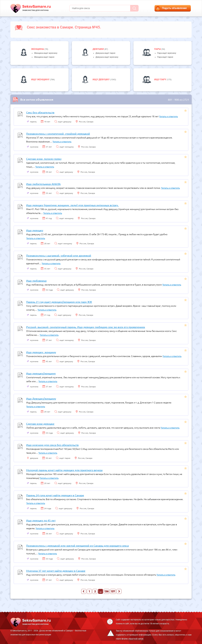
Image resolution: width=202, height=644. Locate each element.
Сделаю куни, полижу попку (44, 159)
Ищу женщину (41, 79)
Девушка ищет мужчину (107, 57)
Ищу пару (160, 79)
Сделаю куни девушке (40, 424)
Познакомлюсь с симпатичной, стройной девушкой (58, 134)
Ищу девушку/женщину (41, 373)
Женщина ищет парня (44, 57)
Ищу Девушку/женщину (41, 398)
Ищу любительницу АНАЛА (43, 184)
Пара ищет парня (165, 57)
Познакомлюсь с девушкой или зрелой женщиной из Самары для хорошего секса (77, 545)
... (101, 591)
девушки (98, 49)
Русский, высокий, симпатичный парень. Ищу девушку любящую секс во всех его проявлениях (86, 327)
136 (107, 591)
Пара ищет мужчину (167, 53)
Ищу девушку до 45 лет (41, 520)
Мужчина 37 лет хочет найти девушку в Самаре (56, 571)
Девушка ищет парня (105, 53)
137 (113, 591)
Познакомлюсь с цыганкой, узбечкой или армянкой (59, 255)
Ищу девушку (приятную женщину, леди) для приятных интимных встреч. (72, 205)
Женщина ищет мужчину (46, 53)
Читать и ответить (168, 116)
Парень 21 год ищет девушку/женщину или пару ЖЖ (59, 302)
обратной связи (136, 639)
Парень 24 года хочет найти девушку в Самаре (55, 495)
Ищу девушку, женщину (41, 352)
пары (158, 49)
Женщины (38, 49)
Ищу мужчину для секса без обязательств (52, 445)
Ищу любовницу (36, 281)
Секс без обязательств (40, 112)
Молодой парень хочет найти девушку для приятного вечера (64, 470)
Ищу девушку (101, 79)
